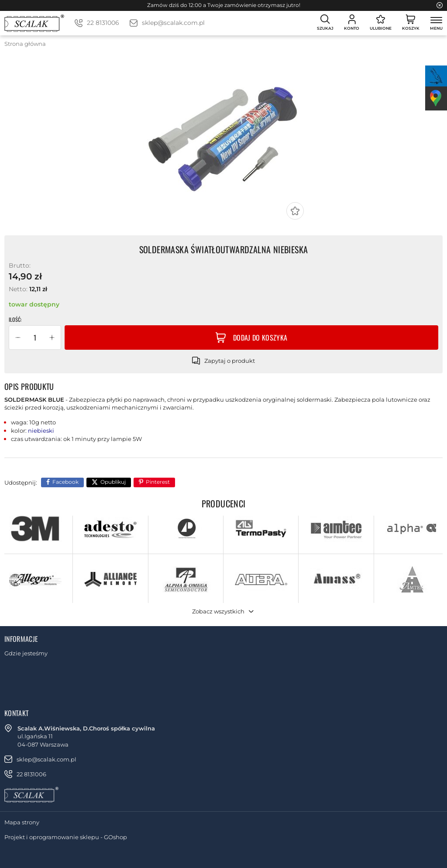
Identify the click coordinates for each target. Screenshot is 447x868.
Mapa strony (22, 822)
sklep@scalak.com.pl (173, 23)
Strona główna (25, 44)
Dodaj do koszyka (260, 338)
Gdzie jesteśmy (26, 653)
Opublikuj (113, 482)
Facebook (65, 482)
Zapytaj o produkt (230, 361)
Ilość (15, 320)
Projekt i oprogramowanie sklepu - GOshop (66, 837)
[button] (18, 338)
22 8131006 (103, 23)
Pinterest (158, 482)
